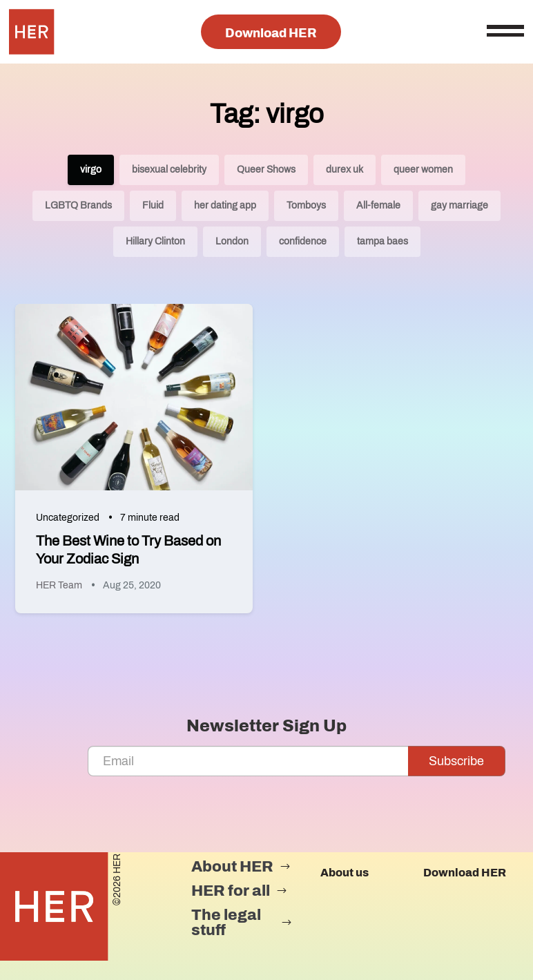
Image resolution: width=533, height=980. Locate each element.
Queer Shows (266, 170)
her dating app (225, 205)
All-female (378, 205)
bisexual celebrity (169, 170)
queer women (423, 170)
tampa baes (382, 241)
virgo (91, 170)
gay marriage (459, 205)
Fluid (153, 205)
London (232, 241)
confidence (303, 241)
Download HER (271, 33)
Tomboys (306, 205)
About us (345, 873)
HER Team (59, 585)
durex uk (345, 170)
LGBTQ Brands (78, 205)
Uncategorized (68, 518)
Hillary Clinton (155, 241)
